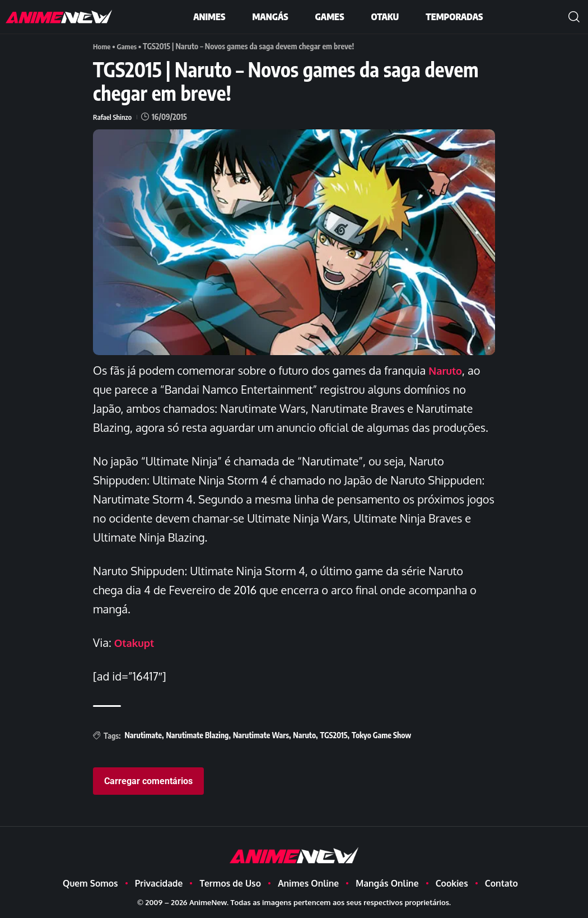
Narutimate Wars (261, 735)
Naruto (447, 370)
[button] (574, 17)
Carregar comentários (148, 780)
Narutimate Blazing (197, 735)
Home (102, 46)
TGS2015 (334, 735)
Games (129, 46)
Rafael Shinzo (114, 117)
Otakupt (136, 642)
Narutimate (143, 735)
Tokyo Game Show (381, 735)
